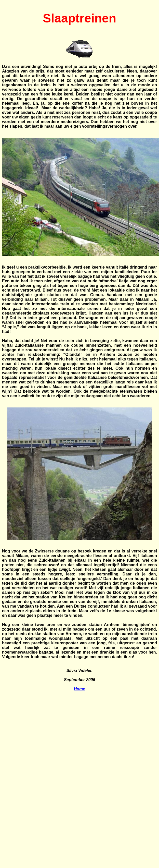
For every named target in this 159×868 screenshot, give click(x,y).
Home (79, 689)
